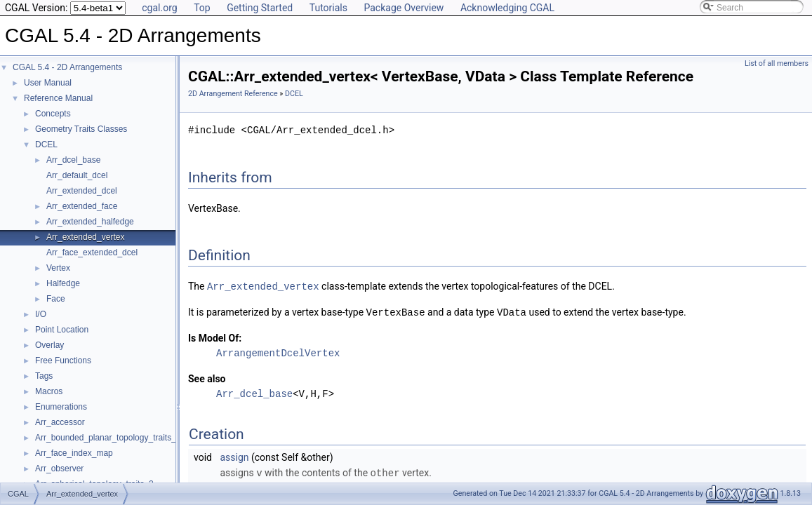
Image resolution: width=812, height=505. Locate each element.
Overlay (49, 345)
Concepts (53, 114)
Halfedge (63, 283)
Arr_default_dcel (77, 175)
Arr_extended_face (82, 206)
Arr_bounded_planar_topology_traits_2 (108, 438)
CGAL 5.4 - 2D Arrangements (67, 67)
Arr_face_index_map (74, 453)
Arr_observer (59, 469)
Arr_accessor (60, 422)
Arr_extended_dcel (82, 191)
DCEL (46, 144)
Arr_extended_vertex (85, 237)
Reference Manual (58, 98)
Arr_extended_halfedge (90, 222)
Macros (49, 391)
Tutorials (328, 8)
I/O (41, 314)
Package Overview (404, 8)
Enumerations (61, 407)
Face (56, 299)
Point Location (62, 330)
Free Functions (63, 361)
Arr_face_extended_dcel (92, 252)
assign (234, 456)
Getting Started (260, 8)
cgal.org (159, 8)
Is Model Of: (215, 337)
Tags (44, 376)
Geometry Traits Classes (81, 129)
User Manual (48, 83)
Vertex (58, 268)
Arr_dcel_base (73, 160)
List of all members (777, 63)
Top (202, 8)
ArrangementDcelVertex (278, 352)
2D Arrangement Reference (233, 94)
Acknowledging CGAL (507, 8)
